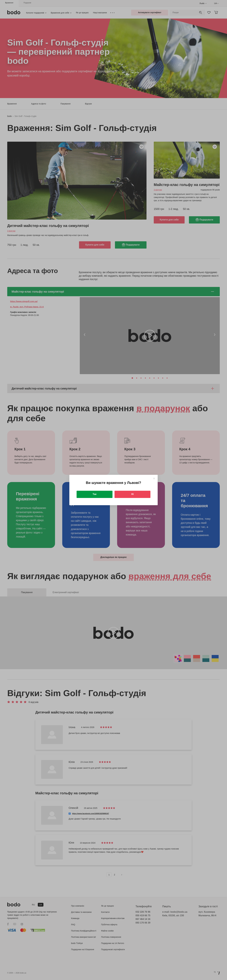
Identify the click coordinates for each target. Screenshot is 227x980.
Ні (132, 494)
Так (95, 494)
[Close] (154, 478)
